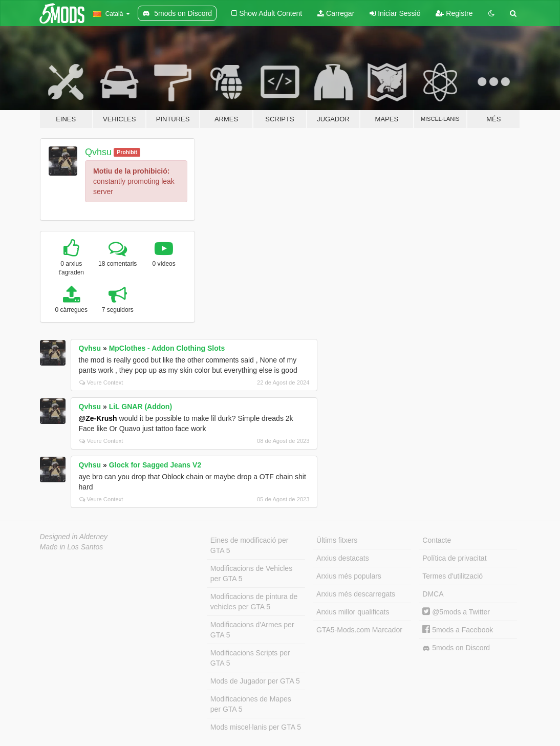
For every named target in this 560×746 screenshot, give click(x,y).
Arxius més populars (349, 576)
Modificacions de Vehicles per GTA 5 (251, 573)
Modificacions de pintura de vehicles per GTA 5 (254, 602)
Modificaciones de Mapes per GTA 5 (251, 704)
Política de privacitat (454, 558)
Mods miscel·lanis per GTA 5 (256, 727)
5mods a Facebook (458, 630)
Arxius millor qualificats (353, 612)
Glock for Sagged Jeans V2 (155, 465)
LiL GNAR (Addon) (141, 407)
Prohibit (127, 152)
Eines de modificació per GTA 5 (250, 545)
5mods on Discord (456, 648)
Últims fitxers (337, 540)
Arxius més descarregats (356, 594)
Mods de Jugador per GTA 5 (255, 681)
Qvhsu (98, 152)
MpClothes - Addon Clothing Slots (167, 348)
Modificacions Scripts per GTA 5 (250, 658)
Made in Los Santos (72, 547)
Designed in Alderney (74, 537)
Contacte (437, 540)
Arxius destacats (343, 558)
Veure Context (101, 382)
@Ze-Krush (98, 418)
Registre (454, 13)
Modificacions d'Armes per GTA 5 (252, 630)
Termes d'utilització (453, 576)
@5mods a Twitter (456, 612)
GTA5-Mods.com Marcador (359, 630)
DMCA (433, 594)
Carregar (336, 13)
